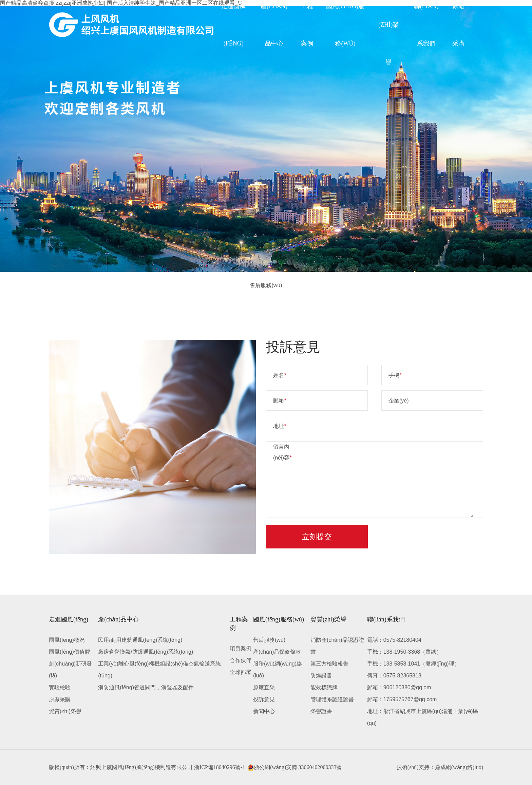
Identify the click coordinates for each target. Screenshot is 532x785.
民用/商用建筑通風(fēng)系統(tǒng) (140, 640)
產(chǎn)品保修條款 (277, 652)
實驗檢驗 (60, 687)
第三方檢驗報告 (329, 664)
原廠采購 (60, 699)
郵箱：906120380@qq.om (399, 687)
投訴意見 (264, 699)
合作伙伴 (241, 660)
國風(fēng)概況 (67, 640)
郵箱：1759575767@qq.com (402, 699)
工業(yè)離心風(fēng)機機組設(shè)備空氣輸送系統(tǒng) (159, 670)
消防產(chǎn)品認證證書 (337, 646)
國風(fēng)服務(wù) (279, 619)
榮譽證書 (321, 711)
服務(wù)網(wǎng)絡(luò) (278, 670)
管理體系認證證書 (332, 699)
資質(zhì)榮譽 (65, 711)
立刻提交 (317, 537)
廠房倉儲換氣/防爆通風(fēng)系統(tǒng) (146, 652)
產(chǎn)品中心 (118, 619)
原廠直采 (264, 687)
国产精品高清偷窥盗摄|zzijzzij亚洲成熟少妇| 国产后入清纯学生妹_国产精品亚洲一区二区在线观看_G (121, 3)
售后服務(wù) (266, 285)
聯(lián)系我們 (386, 619)
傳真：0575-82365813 (394, 676)
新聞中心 (264, 711)
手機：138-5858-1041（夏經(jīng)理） (413, 664)
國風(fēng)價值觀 (70, 652)
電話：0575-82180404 (394, 640)
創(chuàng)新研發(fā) (70, 670)
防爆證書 (321, 676)
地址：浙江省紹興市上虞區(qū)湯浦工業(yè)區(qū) (423, 717)
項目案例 (241, 648)
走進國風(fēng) (69, 619)
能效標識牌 (324, 687)
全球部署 (241, 672)
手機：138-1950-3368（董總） (405, 652)
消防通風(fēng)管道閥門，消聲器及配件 (146, 687)
